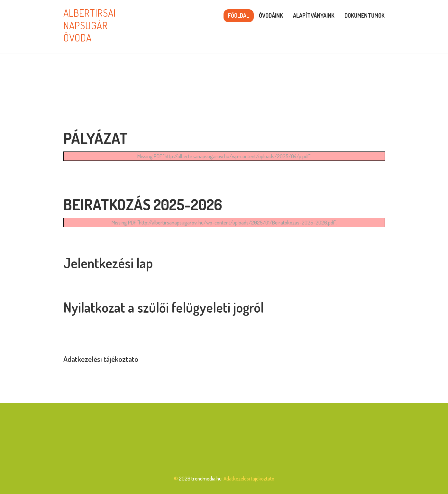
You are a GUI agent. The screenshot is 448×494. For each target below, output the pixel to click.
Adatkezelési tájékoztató (101, 359)
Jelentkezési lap (108, 263)
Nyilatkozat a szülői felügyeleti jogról (164, 307)
